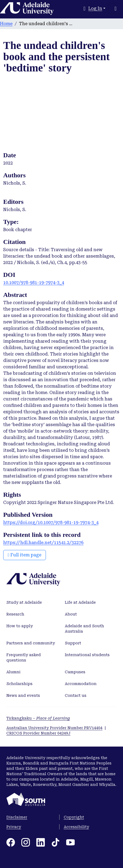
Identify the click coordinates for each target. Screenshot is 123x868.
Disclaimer (17, 817)
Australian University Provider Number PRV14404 (54, 728)
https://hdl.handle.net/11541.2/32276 (43, 543)
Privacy (14, 827)
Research (15, 614)
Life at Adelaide (80, 602)
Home (6, 24)
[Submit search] (78, 9)
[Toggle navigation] (116, 9)
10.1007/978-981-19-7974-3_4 (34, 283)
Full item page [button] (25, 555)
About (71, 614)
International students (87, 655)
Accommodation (81, 684)
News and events (23, 695)
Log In (95, 8)
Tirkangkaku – (38, 718)
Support (73, 643)
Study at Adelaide (24, 602)
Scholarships (19, 684)
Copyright (74, 817)
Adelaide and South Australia (84, 629)
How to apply (20, 626)
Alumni (13, 672)
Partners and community (31, 643)
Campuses (75, 672)
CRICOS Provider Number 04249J (38, 733)
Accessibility (76, 827)
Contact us (76, 695)
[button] (84, 9)
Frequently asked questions (24, 657)
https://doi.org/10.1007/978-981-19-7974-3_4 (51, 523)
